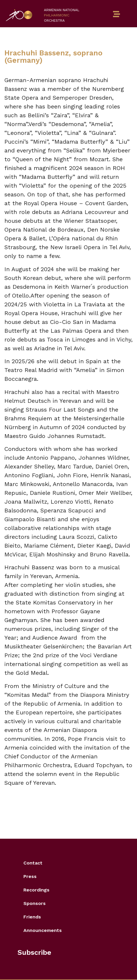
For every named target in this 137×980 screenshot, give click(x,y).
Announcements (43, 930)
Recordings (36, 890)
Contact (33, 863)
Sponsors (35, 903)
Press (30, 876)
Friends (32, 917)
